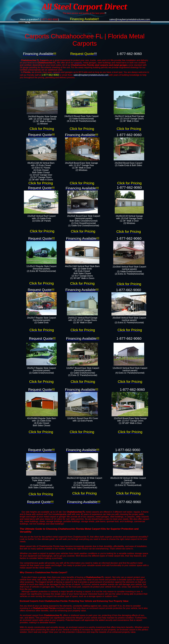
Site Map (28, 22)
